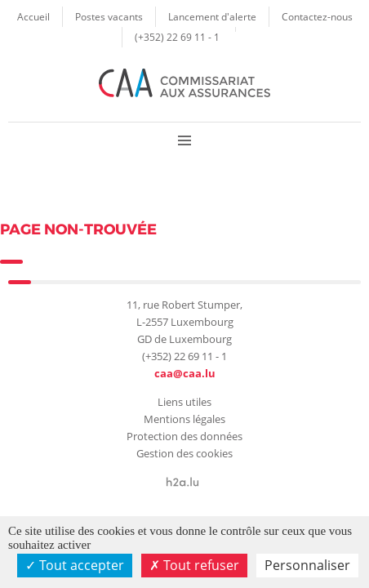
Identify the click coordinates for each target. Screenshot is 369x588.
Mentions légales (184, 419)
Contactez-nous (317, 16)
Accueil (33, 16)
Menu (184, 140)
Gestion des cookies (184, 453)
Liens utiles (184, 402)
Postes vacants (109, 16)
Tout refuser (194, 565)
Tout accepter (75, 565)
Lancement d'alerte (212, 16)
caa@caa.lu (185, 373)
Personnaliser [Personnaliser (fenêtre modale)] (307, 565)
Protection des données (184, 436)
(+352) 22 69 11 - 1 (177, 37)
